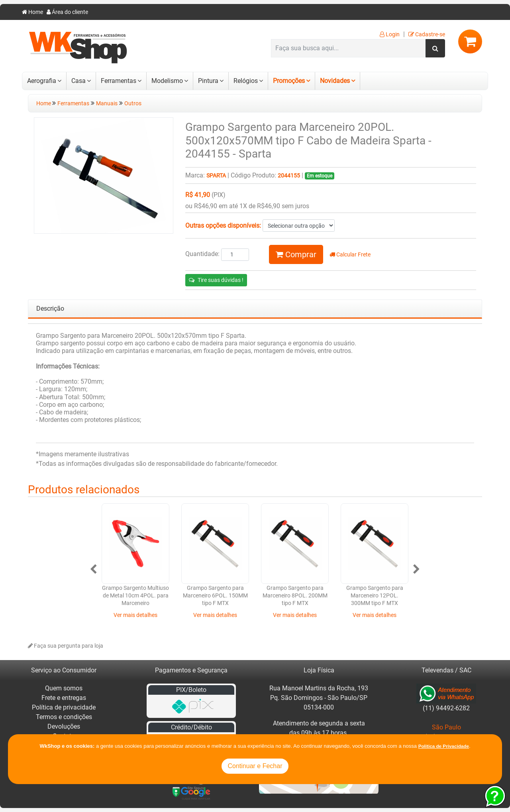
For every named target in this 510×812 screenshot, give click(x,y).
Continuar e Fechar (255, 766)
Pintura (208, 81)
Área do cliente (67, 12)
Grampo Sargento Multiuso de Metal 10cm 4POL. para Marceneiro (135, 596)
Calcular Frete (350, 255)
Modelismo (167, 81)
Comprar (296, 254)
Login (390, 34)
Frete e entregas (64, 698)
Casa (78, 81)
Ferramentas (119, 81)
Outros (133, 103)
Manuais (107, 103)
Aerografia (42, 81)
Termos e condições (64, 717)
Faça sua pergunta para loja (66, 646)
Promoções (289, 81)
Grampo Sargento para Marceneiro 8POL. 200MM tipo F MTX (295, 596)
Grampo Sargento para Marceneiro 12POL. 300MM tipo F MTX (375, 596)
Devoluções (64, 726)
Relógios (246, 81)
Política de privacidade (64, 707)
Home (32, 12)
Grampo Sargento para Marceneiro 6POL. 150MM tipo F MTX (215, 596)
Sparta (216, 176)
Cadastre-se (427, 34)
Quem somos (64, 688)
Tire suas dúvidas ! (216, 280)
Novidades (335, 81)
